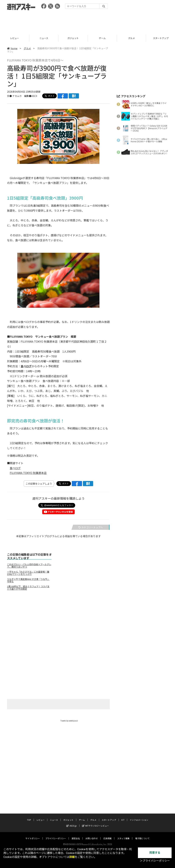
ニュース (44, 38)
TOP (29, 817)
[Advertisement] (87, 21)
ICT (123, 817)
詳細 (72, 857)
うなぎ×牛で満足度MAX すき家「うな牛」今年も (28, 580)
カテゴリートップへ (91, 527)
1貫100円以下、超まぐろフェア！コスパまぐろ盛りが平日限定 (28, 588)
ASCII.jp (72, 822)
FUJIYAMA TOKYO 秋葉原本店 (28, 473)
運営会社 (76, 835)
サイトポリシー (33, 835)
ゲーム (102, 38)
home (12, 48)
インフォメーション (139, 817)
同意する (155, 853)
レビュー (15, 38)
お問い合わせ (92, 835)
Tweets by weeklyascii (69, 721)
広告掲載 (107, 835)
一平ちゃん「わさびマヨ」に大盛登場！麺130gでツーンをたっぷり (28, 573)
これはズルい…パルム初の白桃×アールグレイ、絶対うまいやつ (29, 566)
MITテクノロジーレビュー (95, 822)
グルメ (132, 38)
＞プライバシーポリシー (155, 861)
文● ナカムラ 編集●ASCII (22, 96)
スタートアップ (109, 817)
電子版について (142, 835)
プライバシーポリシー (56, 835)
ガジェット (73, 38)
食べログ (15, 468)
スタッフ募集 (123, 835)
